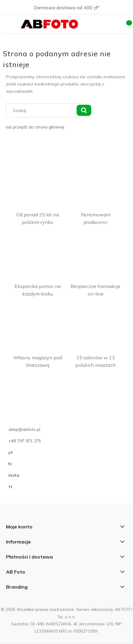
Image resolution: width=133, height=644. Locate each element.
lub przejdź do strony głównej (35, 127)
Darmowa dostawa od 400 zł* (66, 8)
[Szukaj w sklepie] (42, 110)
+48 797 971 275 (25, 441)
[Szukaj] (84, 110)
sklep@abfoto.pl (24, 429)
